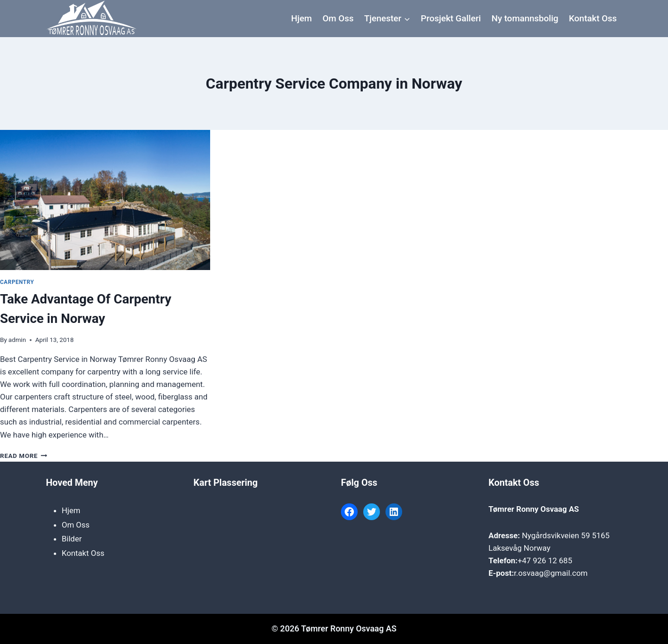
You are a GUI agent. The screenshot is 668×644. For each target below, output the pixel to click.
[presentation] (105, 200)
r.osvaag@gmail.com (551, 573)
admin (17, 340)
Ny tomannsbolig (525, 18)
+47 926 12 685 (545, 560)
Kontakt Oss (593, 18)
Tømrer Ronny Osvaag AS (534, 509)
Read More (24, 456)
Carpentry (17, 282)
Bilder (72, 539)
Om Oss (338, 18)
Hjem (301, 18)
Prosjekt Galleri (451, 18)
